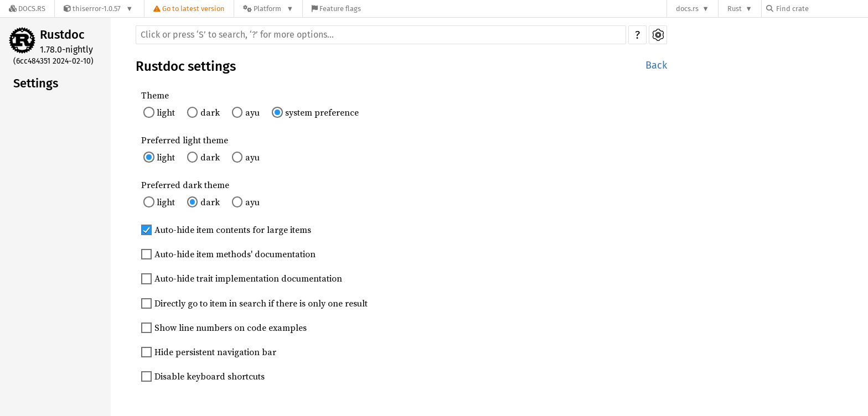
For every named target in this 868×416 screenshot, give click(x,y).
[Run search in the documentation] (381, 35)
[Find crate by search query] (821, 9)
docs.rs (687, 9)
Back (656, 65)
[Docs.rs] (27, 9)
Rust (735, 9)
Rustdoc (62, 35)
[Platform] (268, 9)
